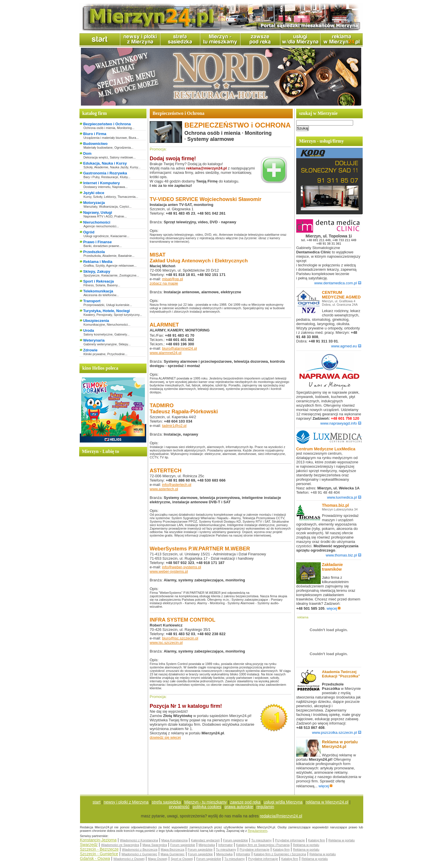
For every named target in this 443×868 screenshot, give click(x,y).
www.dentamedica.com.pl (338, 283)
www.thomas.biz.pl (343, 555)
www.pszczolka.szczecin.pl (337, 732)
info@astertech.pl (177, 485)
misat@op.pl (173, 279)
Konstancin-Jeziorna (98, 840)
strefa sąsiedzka (166, 802)
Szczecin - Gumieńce (99, 854)
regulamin (265, 807)
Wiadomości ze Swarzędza (120, 845)
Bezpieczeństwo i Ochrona (107, 124)
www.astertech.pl (164, 489)
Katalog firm (317, 840)
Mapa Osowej (158, 859)
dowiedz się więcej (165, 737)
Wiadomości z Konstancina (139, 840)
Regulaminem (257, 831)
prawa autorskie (239, 807)
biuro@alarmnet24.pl (180, 348)
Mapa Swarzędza (155, 845)
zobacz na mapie (164, 283)
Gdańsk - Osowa (95, 858)
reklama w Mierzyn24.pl (327, 802)
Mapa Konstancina (174, 840)
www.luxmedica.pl (344, 497)
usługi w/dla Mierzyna (283, 802)
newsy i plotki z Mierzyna (126, 802)
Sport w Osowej (182, 859)
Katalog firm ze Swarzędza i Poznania (263, 845)
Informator (225, 845)
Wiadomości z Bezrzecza (140, 849)
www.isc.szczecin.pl (166, 643)
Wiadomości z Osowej (129, 859)
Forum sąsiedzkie (236, 840)
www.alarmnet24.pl (166, 353)
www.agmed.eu (346, 346)
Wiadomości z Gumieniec (139, 854)
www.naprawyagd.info (341, 423)
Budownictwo (96, 144)
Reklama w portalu (341, 840)
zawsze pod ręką (245, 802)
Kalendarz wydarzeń (205, 840)
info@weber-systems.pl (182, 567)
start (96, 802)
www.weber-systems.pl (169, 571)
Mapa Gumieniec (173, 854)
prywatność (179, 807)
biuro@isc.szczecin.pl (180, 638)
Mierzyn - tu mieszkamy (206, 802)
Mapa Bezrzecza (173, 849)
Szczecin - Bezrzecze (99, 849)
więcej (334, 608)
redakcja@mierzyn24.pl (281, 816)
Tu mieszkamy (262, 840)
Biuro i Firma (95, 134)
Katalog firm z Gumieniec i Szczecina (280, 854)
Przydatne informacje (290, 840)
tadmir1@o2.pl (174, 426)
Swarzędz (89, 845)
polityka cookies (207, 807)
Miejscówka (207, 845)
